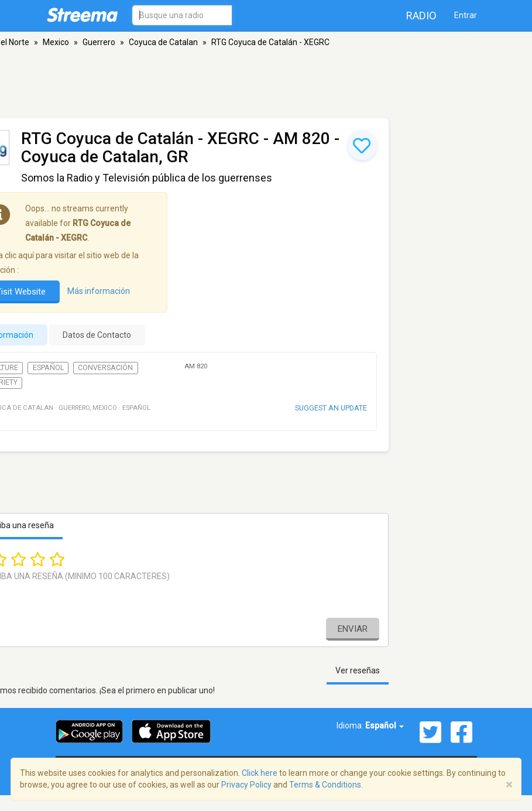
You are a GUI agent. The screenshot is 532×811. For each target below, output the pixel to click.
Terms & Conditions (325, 785)
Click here (260, 773)
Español (48, 368)
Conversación (105, 368)
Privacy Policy (246, 785)
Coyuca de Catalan (163, 42)
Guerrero (99, 42)
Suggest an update (331, 408)
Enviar (353, 629)
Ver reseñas (358, 670)
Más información (99, 292)
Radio (421, 16)
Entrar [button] (466, 15)
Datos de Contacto (97, 335)
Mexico (56, 42)
